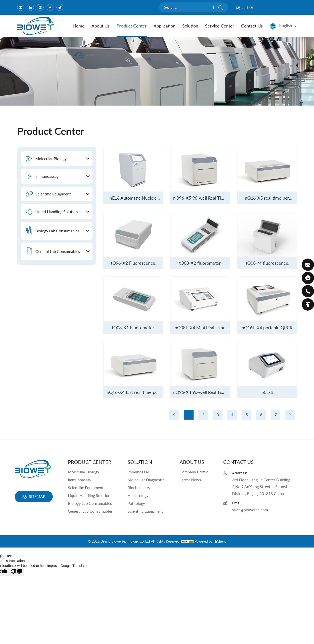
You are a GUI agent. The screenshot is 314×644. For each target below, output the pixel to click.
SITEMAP (34, 497)
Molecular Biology (84, 472)
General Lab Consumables (90, 511)
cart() (244, 7)
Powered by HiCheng (210, 541)
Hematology (138, 495)
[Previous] (174, 415)
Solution (190, 26)
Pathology (136, 503)
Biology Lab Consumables (90, 503)
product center (132, 26)
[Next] (290, 415)
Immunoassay (80, 480)
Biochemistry (139, 487)
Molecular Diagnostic (146, 480)
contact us (252, 26)
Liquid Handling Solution (89, 495)
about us (101, 26)
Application (164, 26)
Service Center (220, 26)
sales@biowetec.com (250, 510)
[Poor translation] (16, 572)
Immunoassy (138, 472)
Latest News (190, 480)
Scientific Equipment (86, 487)
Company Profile (194, 472)
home (79, 26)
